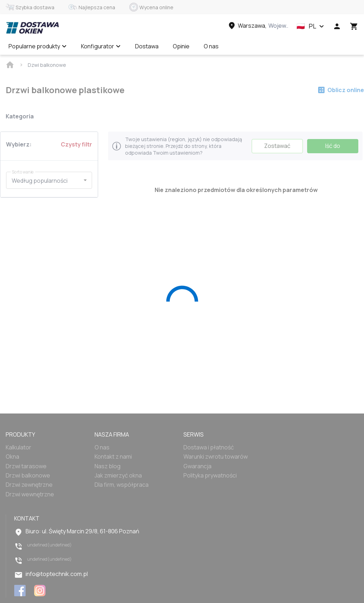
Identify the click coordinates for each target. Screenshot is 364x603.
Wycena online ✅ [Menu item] (256, 46)
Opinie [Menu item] (181, 46)
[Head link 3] (258, 26)
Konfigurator (101, 46)
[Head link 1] (32, 28)
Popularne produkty (38, 46)
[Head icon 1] (337, 26)
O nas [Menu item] (211, 46)
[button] (310, 26)
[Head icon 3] (354, 26)
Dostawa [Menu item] (147, 46)
